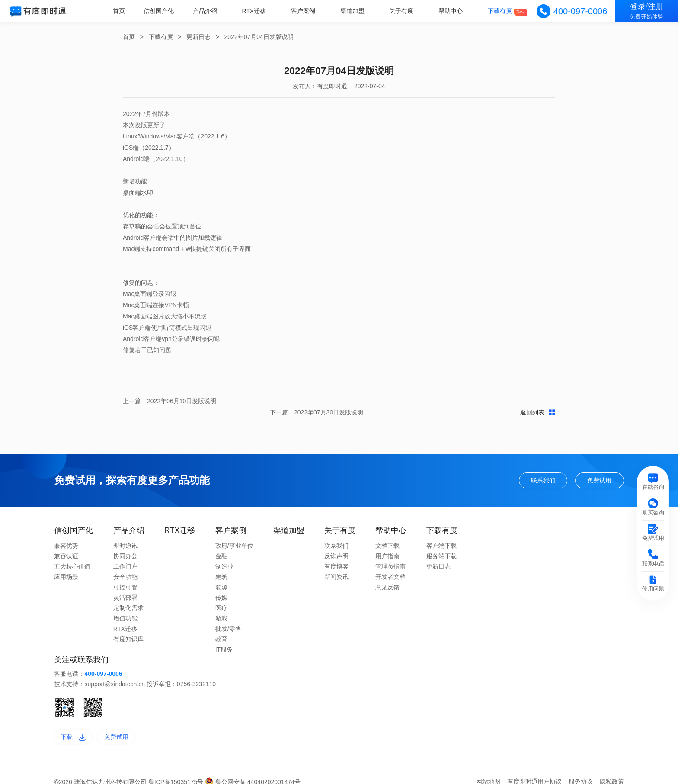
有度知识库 (128, 629)
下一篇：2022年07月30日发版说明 (508, 401)
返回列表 (339, 401)
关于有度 (403, 11)
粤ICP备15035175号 (177, 772)
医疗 (221, 598)
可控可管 (125, 577)
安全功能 (125, 566)
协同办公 (125, 546)
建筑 (221, 566)
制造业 (224, 556)
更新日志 (198, 37)
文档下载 (387, 535)
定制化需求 (128, 598)
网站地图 (488, 772)
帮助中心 (451, 11)
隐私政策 (612, 772)
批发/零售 (228, 618)
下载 (74, 727)
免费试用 (598, 469)
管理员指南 (390, 556)
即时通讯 (125, 535)
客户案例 (305, 11)
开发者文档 (390, 566)
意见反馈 (387, 577)
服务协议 (581, 772)
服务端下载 (441, 546)
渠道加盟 (354, 11)
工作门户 (125, 556)
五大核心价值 (72, 556)
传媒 (221, 587)
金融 (221, 546)
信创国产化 (162, 11)
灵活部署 (125, 587)
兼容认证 (66, 546)
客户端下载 (441, 535)
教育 (221, 629)
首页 (122, 11)
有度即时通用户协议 (534, 772)
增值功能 (125, 608)
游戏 (221, 608)
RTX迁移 (256, 11)
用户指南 (387, 546)
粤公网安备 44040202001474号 (253, 772)
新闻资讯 (336, 566)
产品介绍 (208, 11)
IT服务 (224, 639)
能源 (221, 577)
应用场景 (66, 566)
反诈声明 (336, 546)
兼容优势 (66, 535)
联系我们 (538, 469)
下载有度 (500, 11)
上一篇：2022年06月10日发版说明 (169, 401)
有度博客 (336, 556)
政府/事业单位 (234, 535)
